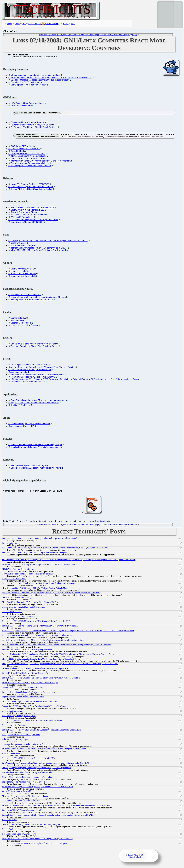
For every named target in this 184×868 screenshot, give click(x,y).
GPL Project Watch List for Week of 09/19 (29, 365)
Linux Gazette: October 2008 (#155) (27, 223)
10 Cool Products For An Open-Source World (31, 370)
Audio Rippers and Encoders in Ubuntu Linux (31, 166)
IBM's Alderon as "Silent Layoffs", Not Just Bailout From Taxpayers (30, 683)
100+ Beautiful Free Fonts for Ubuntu (27, 104)
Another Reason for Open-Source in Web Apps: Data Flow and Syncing (43, 368)
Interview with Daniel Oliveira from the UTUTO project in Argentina (40, 161)
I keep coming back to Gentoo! (24, 326)
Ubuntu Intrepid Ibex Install (23, 277)
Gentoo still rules (18, 319)
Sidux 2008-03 (17, 152)
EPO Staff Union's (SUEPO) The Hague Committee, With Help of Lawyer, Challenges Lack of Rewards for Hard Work (51, 593)
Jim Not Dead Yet (9, 820)
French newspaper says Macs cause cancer (30, 424)
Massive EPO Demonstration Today (17, 598)
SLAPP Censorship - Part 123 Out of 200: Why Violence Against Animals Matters (36, 589)
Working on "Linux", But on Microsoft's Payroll (22, 811)
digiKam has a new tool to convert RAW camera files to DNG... (39, 248)
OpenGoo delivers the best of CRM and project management (38, 401)
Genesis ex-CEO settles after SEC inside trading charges (36, 445)
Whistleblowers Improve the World (16, 792)
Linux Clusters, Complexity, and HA (26, 159)
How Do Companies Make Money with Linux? (31, 125)
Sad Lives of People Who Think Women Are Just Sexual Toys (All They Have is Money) (38, 584)
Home (10, 24)
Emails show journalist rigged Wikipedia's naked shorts (35, 448)
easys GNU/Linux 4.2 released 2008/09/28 (30, 185)
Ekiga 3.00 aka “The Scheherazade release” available (35, 403)
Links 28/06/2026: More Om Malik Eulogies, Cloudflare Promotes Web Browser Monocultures (41, 678)
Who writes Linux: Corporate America (27, 123)
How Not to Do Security (12, 754)
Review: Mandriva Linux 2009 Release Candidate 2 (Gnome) (38, 298)
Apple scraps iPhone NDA (22, 427)
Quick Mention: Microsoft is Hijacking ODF (118, 35)
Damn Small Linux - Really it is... (25, 149)
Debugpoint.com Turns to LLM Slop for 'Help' (21, 735)
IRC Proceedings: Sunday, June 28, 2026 (19, 716)
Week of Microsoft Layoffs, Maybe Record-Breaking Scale (26, 674)
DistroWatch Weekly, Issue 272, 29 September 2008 (34, 220)
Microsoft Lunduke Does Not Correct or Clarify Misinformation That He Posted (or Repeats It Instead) (44, 749)
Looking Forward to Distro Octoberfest (28, 154)
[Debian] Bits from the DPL (23, 213)
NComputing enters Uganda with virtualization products (35, 76)
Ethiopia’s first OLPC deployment (25, 83)
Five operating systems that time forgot (28, 466)
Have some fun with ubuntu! (23, 274)
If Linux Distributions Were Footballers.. (28, 157)
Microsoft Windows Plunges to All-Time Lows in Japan (25, 797)
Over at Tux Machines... (12, 612)
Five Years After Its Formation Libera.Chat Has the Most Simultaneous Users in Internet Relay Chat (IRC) (46, 764)
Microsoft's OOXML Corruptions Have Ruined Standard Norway (68, 35)
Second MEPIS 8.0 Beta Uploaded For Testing (31, 190)
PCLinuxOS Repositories (22, 218)
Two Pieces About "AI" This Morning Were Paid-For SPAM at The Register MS (35, 669)
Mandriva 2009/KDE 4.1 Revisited (26, 295)
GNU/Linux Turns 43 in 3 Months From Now (21, 801)
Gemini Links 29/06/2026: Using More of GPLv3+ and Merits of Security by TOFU (37, 622)
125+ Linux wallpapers (21, 106)
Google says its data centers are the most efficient (33, 344)
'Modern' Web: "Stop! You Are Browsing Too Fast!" (23, 688)
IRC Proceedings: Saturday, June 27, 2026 (19, 834)
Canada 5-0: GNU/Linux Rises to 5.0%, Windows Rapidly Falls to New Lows (34, 707)
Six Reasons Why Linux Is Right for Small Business (34, 128)
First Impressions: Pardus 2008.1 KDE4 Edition (32, 300)
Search (66, 24)
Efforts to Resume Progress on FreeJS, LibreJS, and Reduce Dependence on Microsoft (37, 787)
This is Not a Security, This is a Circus (18, 570)
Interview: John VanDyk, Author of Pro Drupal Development (37, 375)
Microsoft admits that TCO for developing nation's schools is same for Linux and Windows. (51, 78)
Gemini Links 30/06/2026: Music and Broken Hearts (24, 608)
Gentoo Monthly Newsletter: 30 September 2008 (32, 208)
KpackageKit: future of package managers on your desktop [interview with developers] (49, 241)
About (17, 24)
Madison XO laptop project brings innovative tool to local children (40, 81)
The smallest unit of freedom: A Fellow (28, 382)
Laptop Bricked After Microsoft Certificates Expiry (23, 697)
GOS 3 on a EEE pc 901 (22, 147)
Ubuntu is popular (18, 272)
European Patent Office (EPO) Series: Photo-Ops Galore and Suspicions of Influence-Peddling (41, 539)
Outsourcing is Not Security (13, 726)
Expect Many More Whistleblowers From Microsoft (23, 782)
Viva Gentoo (16, 321)
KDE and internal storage (22, 246)
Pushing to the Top (10, 544)
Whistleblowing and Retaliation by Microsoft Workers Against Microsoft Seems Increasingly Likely (43, 641)
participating (102, 522)
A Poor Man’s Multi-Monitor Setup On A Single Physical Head (38, 251)
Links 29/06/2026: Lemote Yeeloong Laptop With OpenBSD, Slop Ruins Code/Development (40, 626)
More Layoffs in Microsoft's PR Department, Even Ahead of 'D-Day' (30, 603)
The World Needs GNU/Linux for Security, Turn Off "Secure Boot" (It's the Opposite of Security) (42, 660)
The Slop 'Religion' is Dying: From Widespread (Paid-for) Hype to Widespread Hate (37, 768)
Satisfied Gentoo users (21, 323)
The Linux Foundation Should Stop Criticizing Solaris (34, 347)
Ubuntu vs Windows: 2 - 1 (22, 269)
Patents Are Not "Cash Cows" (14, 579)
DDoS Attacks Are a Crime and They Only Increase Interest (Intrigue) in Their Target (37, 636)
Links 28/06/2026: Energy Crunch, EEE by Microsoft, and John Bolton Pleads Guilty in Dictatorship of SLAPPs (48, 816)
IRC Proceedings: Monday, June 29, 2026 (19, 617)
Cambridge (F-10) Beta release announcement (32, 187)
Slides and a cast (18, 244)
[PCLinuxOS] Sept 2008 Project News (28, 215)
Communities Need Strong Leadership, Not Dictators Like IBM (28, 574)
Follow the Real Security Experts (16, 740)
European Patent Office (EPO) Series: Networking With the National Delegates (34, 553)
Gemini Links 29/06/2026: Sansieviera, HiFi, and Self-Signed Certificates (32, 721)
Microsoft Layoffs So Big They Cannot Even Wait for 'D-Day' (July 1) (31, 825)
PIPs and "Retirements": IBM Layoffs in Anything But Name (27, 650)
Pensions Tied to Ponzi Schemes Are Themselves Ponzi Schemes (29, 693)
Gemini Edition (35, 24)
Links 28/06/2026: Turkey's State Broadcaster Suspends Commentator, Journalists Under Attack (41, 730)
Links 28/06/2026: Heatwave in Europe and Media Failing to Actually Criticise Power (37, 839)
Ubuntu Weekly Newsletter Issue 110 (27, 211)
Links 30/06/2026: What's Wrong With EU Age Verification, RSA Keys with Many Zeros (39, 565)
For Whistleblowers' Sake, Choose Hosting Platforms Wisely (27, 773)
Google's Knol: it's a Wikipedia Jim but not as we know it (36, 469)
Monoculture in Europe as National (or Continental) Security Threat (30, 702)
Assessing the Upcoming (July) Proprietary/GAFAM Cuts (26, 745)
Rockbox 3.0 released (20, 406)
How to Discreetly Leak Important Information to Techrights (27, 778)
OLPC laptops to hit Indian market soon (28, 85)
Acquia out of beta (19, 373)
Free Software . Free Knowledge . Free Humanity (33, 378)
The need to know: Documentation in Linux (30, 164)
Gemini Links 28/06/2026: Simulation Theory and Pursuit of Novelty (30, 759)
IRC (24, 24)
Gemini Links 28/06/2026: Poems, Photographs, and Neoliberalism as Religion (34, 844)
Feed (73, 24)
